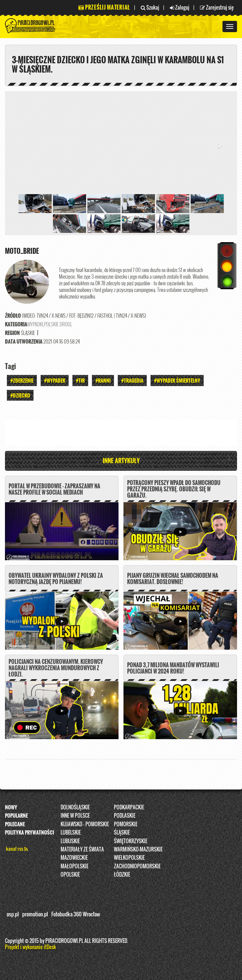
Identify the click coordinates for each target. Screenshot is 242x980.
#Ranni (103, 380)
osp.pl (13, 914)
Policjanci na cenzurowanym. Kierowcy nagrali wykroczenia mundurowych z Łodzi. (56, 668)
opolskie (70, 874)
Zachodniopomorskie (137, 866)
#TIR (80, 380)
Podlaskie (125, 815)
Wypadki (35, 324)
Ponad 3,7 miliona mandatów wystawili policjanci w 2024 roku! (173, 668)
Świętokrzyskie (131, 841)
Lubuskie (70, 841)
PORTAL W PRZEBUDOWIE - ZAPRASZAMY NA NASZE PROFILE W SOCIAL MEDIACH (54, 489)
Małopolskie (74, 866)
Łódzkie (122, 874)
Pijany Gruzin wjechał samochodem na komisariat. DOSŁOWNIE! (173, 579)
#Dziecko (20, 395)
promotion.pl (35, 914)
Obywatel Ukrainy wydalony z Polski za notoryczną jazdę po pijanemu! (56, 579)
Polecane (15, 824)
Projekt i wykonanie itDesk (30, 947)
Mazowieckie (74, 857)
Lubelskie (71, 832)
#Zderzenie (22, 380)
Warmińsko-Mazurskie (138, 849)
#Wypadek (55, 380)
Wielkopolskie (129, 857)
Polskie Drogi (58, 324)
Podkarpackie (129, 807)
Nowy (11, 807)
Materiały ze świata (82, 849)
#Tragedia (132, 380)
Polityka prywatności (29, 832)
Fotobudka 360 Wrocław (76, 914)
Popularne (16, 815)
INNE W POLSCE (75, 815)
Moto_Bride (22, 251)
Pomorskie (126, 824)
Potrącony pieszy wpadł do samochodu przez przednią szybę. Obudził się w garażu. (174, 489)
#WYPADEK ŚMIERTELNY (177, 380)
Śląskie (122, 832)
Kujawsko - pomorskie (85, 824)
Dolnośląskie (75, 807)
